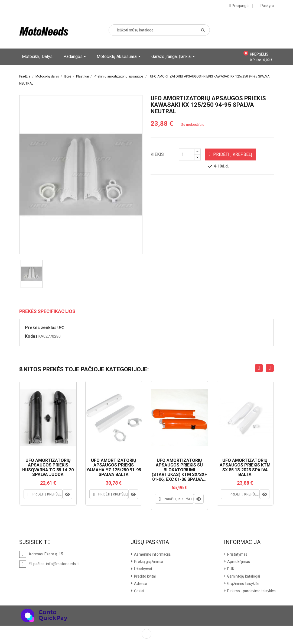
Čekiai (139, 591)
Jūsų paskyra (150, 542)
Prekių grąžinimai (148, 562)
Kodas (31, 336)
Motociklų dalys (37, 57)
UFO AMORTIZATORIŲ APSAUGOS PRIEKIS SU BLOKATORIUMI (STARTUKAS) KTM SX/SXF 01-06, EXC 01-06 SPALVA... (179, 470)
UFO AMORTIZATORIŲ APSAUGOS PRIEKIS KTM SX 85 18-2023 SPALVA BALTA (245, 468)
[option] (32, 274)
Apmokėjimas (238, 562)
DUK (230, 569)
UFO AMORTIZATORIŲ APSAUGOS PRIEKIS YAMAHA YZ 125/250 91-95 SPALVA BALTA (114, 468)
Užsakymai (143, 569)
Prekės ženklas (41, 328)
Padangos (74, 57)
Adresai (140, 584)
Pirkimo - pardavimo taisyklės (251, 591)
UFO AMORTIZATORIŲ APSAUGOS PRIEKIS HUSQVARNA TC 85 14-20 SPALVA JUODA (48, 468)
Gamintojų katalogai (243, 576)
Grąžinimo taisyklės (243, 584)
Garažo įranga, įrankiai (172, 57)
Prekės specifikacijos (47, 312)
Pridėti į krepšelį (230, 154)
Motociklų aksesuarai (118, 57)
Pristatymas (237, 554)
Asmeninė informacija (152, 554)
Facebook (146, 634)
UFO (61, 328)
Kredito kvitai (144, 576)
